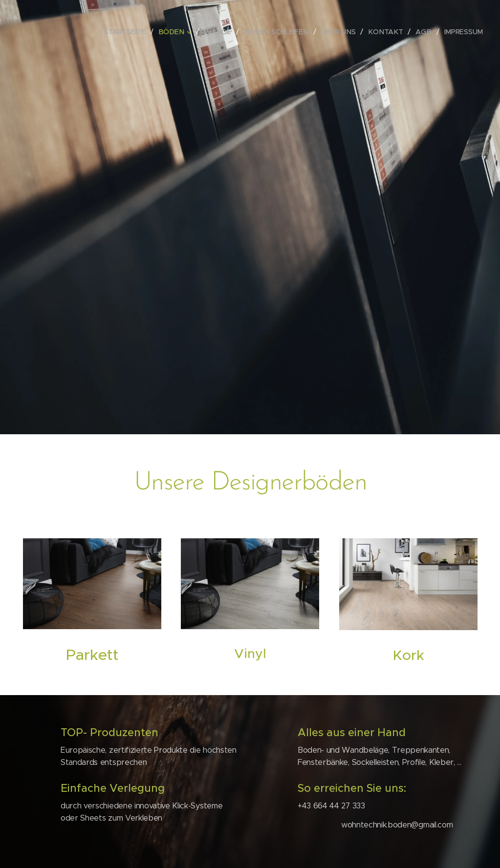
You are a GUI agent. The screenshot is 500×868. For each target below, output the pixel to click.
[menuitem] (136, 32)
